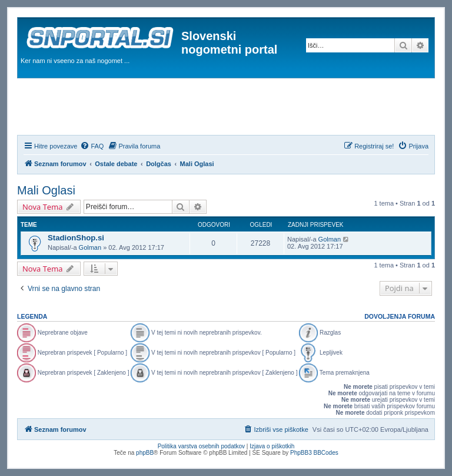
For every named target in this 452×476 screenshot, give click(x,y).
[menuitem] (92, 146)
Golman (90, 247)
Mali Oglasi (46, 190)
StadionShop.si (76, 238)
